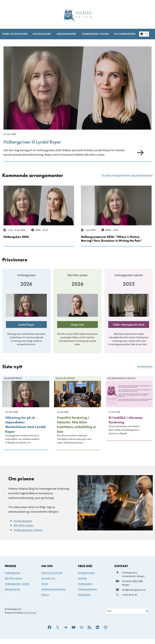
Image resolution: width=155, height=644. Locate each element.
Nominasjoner (13, 595)
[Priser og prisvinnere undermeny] (13, 34)
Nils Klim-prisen (24, 531)
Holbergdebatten (88, 595)
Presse (45, 600)
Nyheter (82, 584)
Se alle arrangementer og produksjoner (127, 175)
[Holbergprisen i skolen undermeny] (93, 34)
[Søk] (148, 616)
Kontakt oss (48, 584)
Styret (45, 589)
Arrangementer (86, 578)
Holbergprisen (23, 526)
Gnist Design (30, 618)
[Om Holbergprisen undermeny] (123, 34)
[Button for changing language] (144, 34)
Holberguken (85, 589)
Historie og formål (52, 578)
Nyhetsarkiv (145, 374)
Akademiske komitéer (54, 595)
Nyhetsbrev (84, 600)
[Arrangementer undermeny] (65, 34)
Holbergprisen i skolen (28, 535)
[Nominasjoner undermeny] (40, 34)
